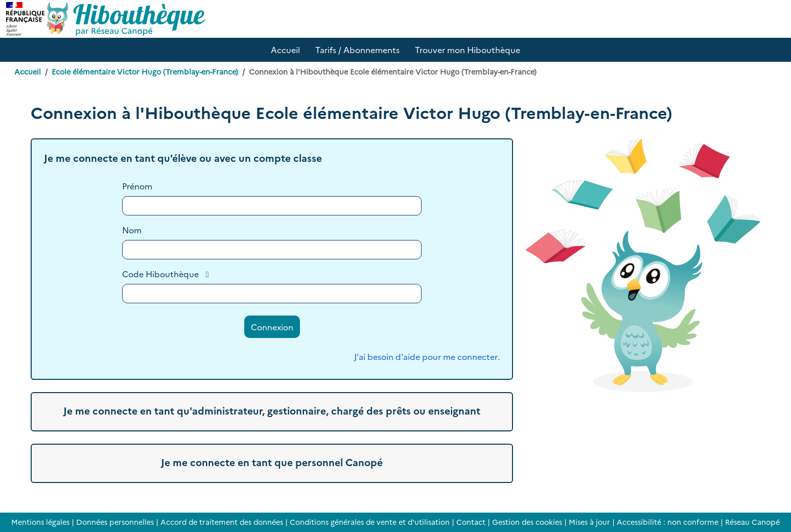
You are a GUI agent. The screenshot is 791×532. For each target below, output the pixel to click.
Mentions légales (40, 522)
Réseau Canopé (752, 522)
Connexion (272, 327)
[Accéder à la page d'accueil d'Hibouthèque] (126, 19)
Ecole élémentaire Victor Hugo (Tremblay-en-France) (145, 71)
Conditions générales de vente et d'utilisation (370, 522)
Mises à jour (589, 522)
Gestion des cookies (527, 522)
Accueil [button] (285, 50)
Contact (471, 522)
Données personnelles (115, 522)
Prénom (137, 186)
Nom (132, 230)
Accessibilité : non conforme (668, 522)
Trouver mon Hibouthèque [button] (468, 50)
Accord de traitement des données (222, 522)
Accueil (28, 71)
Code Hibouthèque (160, 274)
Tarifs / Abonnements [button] (357, 50)
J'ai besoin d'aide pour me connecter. (427, 356)
